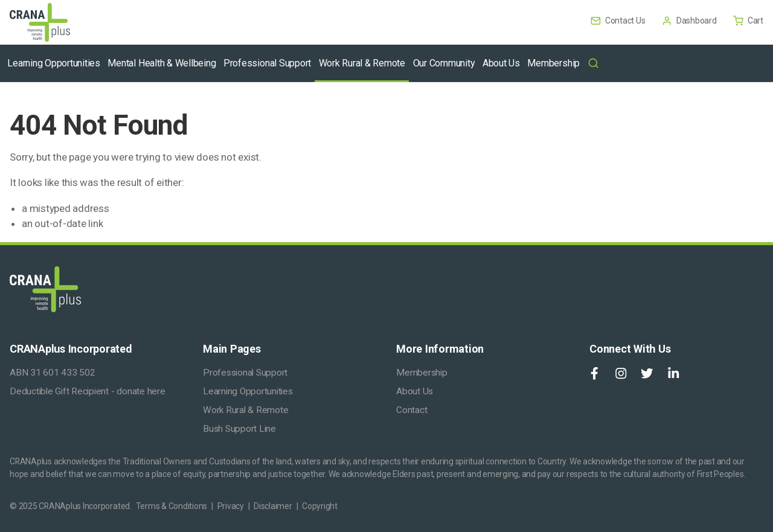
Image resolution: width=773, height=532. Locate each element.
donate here (141, 391)
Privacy (231, 506)
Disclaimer (273, 506)
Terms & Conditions (172, 506)
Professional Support (245, 373)
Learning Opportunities (248, 391)
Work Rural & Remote (245, 410)
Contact (412, 410)
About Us (415, 391)
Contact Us (619, 21)
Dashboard (690, 21)
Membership (422, 373)
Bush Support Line (239, 429)
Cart (748, 21)
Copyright (320, 506)
